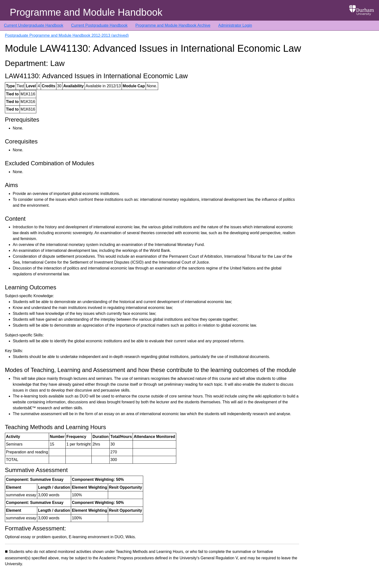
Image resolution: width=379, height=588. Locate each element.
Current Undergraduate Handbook (34, 25)
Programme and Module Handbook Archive (173, 25)
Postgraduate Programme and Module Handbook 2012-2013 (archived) (67, 35)
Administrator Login (235, 25)
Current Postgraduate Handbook (99, 25)
